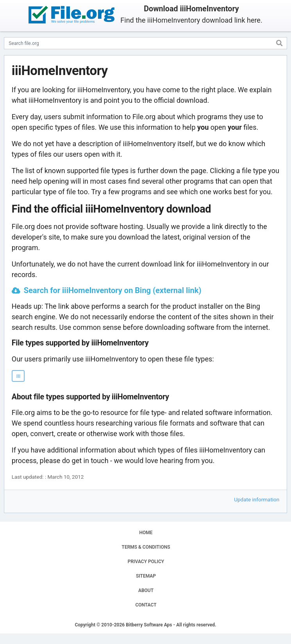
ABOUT (146, 590)
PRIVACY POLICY (146, 562)
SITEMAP (146, 576)
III (19, 376)
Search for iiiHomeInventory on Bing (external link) (113, 290)
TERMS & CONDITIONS (146, 547)
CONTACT (146, 605)
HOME (146, 533)
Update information (257, 499)
